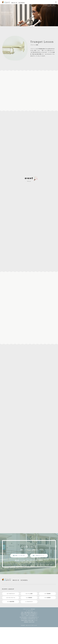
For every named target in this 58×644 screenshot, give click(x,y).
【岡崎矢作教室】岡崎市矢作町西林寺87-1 (29, 617)
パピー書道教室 (29, 600)
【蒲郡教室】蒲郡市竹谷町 (29, 625)
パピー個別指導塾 (11, 605)
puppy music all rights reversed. (31, 628)
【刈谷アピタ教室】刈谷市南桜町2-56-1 (29, 619)
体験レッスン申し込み (20, 558)
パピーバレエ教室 (29, 596)
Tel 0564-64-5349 (29, 614)
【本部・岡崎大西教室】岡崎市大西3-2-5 (29, 615)
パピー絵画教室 (47, 600)
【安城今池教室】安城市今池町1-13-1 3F (29, 623)
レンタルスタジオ (29, 605)
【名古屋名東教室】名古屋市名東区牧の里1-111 (29, 620)
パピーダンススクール (11, 600)
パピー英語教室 (47, 596)
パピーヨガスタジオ (11, 596)
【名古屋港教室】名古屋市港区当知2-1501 (29, 622)
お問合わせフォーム (40, 558)
